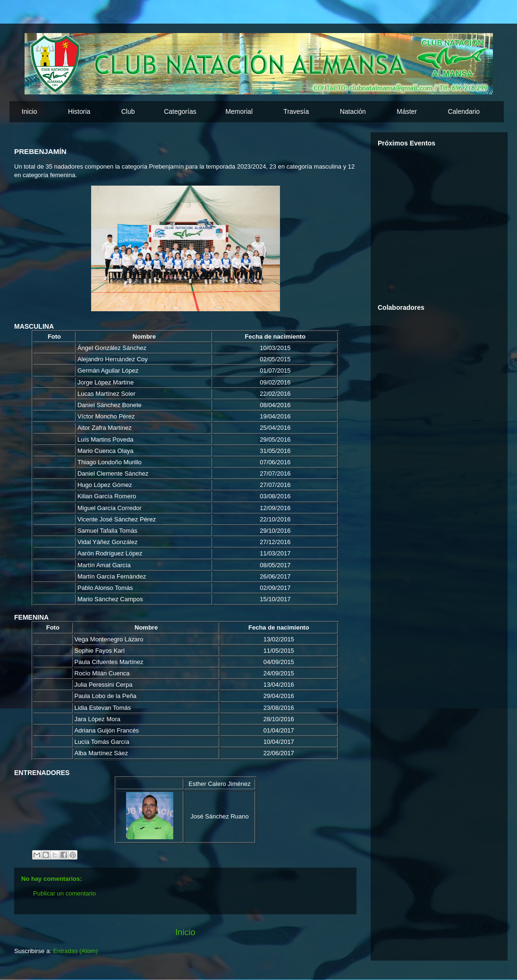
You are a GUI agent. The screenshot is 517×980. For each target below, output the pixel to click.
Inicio (30, 111)
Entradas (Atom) (75, 951)
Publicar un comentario (64, 893)
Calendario (464, 111)
